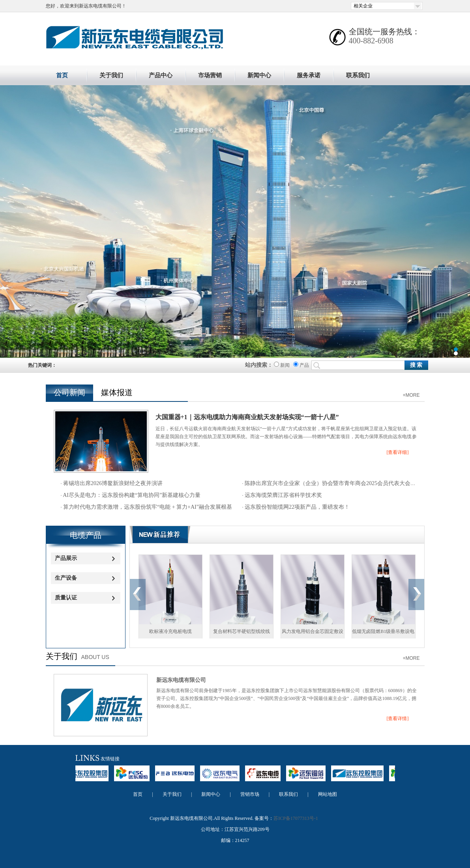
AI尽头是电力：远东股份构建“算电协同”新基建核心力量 (131, 495)
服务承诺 (309, 75)
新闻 (282, 365)
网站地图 (328, 794)
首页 (62, 75)
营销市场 (250, 794)
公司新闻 (69, 392)
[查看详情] (398, 719)
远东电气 (224, 777)
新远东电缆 (235, 221)
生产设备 (66, 578)
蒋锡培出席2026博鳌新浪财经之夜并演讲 (112, 483)
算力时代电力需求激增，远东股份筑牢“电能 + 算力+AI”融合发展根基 (147, 507)
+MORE (411, 395)
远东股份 (136, 777)
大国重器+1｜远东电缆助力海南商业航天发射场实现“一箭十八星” (247, 417)
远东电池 (179, 777)
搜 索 (416, 365)
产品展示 (66, 558)
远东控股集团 (86, 777)
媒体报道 (117, 392)
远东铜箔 (310, 777)
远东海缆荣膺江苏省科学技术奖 (283, 495)
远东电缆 (267, 777)
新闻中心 (259, 75)
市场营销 (210, 75)
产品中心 (161, 75)
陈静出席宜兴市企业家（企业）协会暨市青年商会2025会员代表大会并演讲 (335, 483)
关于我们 (111, 75)
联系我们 (358, 75)
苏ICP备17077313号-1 (296, 818)
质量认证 (66, 598)
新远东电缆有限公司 (181, 680)
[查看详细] (398, 452)
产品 (301, 365)
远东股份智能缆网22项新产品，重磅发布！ (297, 507)
